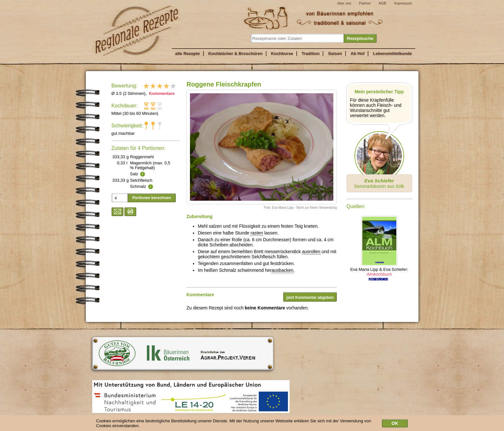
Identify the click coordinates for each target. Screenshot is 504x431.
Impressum (403, 3)
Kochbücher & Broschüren (235, 54)
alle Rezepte (188, 54)
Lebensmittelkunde (393, 54)
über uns (344, 3)
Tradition (310, 54)
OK (395, 425)
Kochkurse (282, 54)
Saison (335, 54)
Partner (365, 3)
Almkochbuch (379, 274)
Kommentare (161, 93)
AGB (382, 3)
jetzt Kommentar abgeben (310, 298)
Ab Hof (358, 54)
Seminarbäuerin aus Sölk (379, 183)
